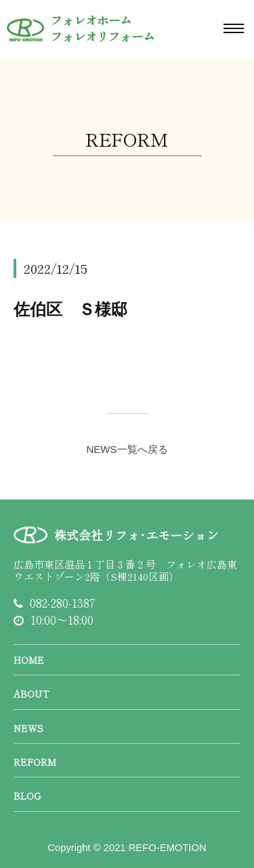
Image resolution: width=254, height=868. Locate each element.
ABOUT (31, 694)
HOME (29, 660)
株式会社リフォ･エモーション (136, 535)
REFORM (35, 762)
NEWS (28, 728)
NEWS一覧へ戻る (127, 449)
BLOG (27, 796)
